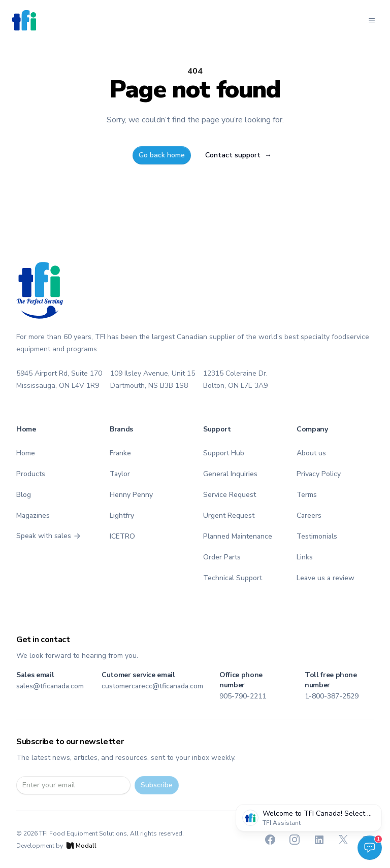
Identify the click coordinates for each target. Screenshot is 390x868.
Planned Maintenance (238, 536)
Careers (309, 515)
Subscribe (157, 785)
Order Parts (222, 557)
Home (26, 453)
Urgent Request (229, 515)
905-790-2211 (243, 696)
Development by (56, 846)
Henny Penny (131, 495)
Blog (24, 495)
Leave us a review (326, 578)
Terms (307, 495)
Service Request (230, 495)
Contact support (238, 155)
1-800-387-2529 (332, 696)
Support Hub (224, 453)
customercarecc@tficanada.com (152, 686)
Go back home (162, 155)
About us (311, 453)
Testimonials (317, 536)
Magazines (33, 515)
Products (31, 474)
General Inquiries (230, 474)
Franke (120, 453)
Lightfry (122, 515)
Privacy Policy (319, 474)
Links (305, 557)
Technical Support (233, 578)
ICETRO (122, 536)
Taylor (120, 474)
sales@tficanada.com (50, 686)
